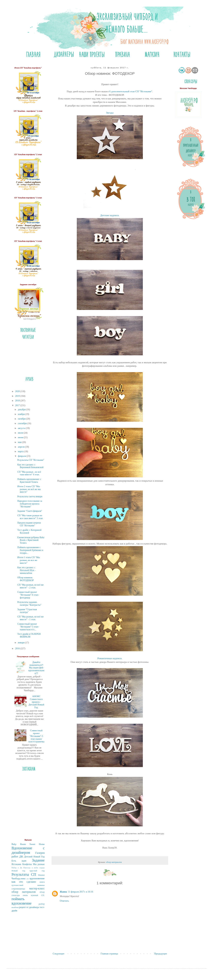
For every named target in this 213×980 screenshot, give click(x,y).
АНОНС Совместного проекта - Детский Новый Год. (36, 702)
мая (20, 442)
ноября (22, 414)
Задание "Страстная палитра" (27, 611)
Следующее (58, 954)
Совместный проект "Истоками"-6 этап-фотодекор (28, 595)
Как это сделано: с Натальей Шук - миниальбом (26, 570)
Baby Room (19, 844)
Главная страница (109, 954)
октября (22, 419)
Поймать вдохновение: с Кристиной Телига (29, 481)
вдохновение (37, 878)
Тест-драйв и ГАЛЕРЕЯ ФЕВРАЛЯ (29, 635)
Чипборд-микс (19, 879)
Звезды (110, 113)
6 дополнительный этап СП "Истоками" (130, 91)
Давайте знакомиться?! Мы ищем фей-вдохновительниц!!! (36, 668)
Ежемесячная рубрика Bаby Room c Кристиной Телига (31, 540)
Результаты (20, 874)
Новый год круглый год (28, 871)
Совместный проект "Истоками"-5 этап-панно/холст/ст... (28, 627)
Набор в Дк (17, 868)
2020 (18, 391)
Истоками (16, 864)
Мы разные (39, 864)
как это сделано (24, 882)
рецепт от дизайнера (29, 907)
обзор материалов (114, 862)
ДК (21, 856)
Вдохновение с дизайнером (28, 850)
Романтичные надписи (110, 658)
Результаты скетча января (30, 497)
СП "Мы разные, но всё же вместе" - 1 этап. (30, 618)
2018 (18, 401)
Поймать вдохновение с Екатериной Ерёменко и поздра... (30, 550)
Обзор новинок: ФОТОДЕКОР (26, 579)
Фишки (41, 875)
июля (21, 433)
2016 (18, 649)
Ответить (64, 901)
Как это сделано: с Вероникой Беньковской (30, 466)
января (21, 643)
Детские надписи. (110, 215)
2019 (18, 396)
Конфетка (27, 864)
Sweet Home (37, 844)
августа (22, 428)
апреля (21, 447)
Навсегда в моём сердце (34, 868)
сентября (23, 423)
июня (21, 437)
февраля (22, 456)
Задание (38, 860)
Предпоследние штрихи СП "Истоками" (29, 524)
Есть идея (19, 861)
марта (21, 451)
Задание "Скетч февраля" (30, 511)
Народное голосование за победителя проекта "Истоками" (30, 504)
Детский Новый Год (34, 857)
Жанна (63, 892)
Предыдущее (161, 954)
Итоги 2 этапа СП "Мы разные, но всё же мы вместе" (29, 489)
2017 (18, 405)
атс (28, 879)
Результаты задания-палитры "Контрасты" (29, 604)
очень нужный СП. (34, 895)
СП (34, 874)
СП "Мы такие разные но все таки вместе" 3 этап (30, 517)
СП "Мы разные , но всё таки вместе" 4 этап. (29, 473)
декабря (22, 410)
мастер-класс (37, 888)
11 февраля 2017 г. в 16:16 (81, 892)
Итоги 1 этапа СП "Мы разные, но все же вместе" (29, 560)
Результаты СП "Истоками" (31, 460)
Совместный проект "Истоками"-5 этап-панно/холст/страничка (36, 736)
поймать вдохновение (22, 901)
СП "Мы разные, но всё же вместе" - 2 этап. (30, 586)
